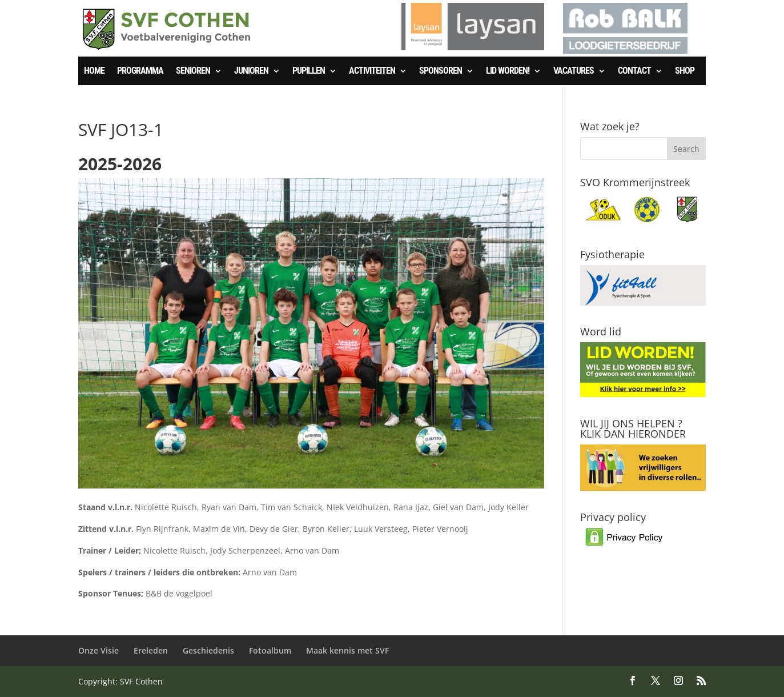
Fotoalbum (270, 650)
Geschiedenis (208, 650)
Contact (634, 71)
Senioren (193, 71)
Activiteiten (372, 71)
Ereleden (151, 650)
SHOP (685, 71)
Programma (140, 71)
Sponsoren (441, 71)
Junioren (251, 71)
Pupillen (309, 71)
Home (94, 71)
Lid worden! (508, 71)
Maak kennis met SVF (347, 650)
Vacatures (574, 71)
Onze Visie (98, 650)
